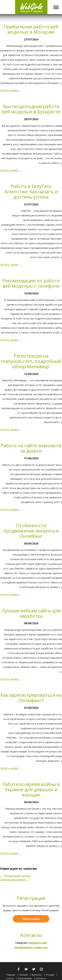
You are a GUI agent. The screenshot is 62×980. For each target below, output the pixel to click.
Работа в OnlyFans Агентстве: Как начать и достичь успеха (31, 191)
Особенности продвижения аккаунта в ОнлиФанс (31, 531)
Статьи (10, 978)
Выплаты (37, 975)
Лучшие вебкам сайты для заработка (31, 613)
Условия (23, 975)
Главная (11, 975)
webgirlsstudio (38, 943)
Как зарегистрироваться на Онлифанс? (31, 698)
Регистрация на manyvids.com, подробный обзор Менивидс (31, 361)
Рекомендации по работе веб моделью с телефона (31, 283)
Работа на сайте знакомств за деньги (31, 448)
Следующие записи (14, 880)
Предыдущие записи (15, 876)
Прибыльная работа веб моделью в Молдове (31, 29)
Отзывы (50, 975)
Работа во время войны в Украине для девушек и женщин (31, 789)
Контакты (41, 978)
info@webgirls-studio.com (31, 947)
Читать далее (11, 90)
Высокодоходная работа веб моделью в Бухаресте (31, 109)
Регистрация (31, 919)
